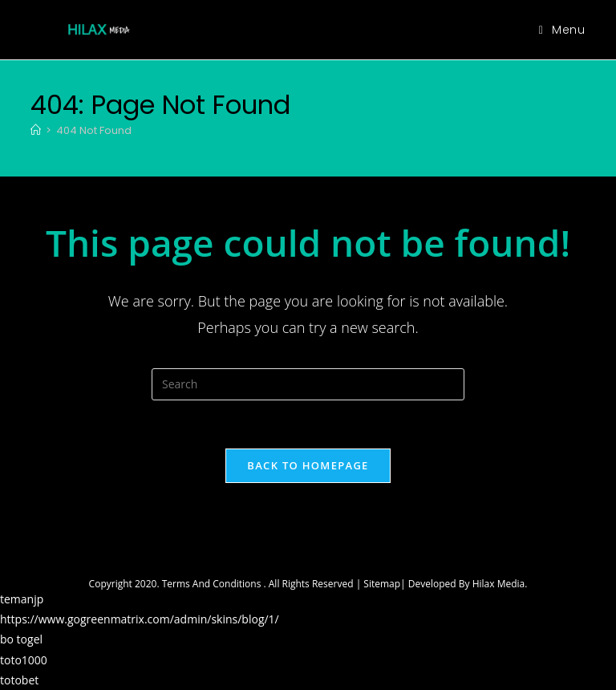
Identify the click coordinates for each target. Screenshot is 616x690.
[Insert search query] (308, 384)
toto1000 (24, 660)
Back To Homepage (308, 465)
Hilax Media (499, 584)
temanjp (22, 599)
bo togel (21, 639)
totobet (19, 680)
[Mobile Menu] (562, 30)
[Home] (36, 130)
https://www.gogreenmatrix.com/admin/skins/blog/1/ (140, 619)
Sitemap (382, 584)
